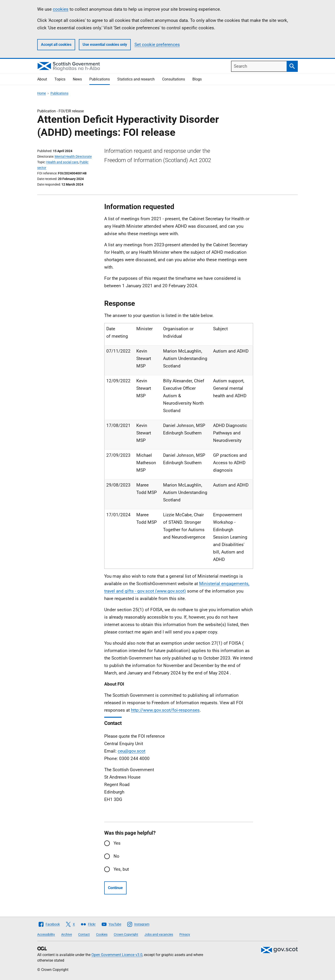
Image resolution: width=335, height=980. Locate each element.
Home (42, 93)
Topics (60, 79)
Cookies (102, 934)
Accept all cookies (56, 45)
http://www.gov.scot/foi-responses (165, 710)
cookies (61, 9)
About (42, 79)
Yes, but (121, 869)
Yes (117, 843)
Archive (67, 934)
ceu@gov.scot (132, 751)
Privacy (185, 934)
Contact (84, 934)
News (77, 79)
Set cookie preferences (157, 45)
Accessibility (46, 934)
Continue (115, 888)
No (116, 856)
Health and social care (62, 162)
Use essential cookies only (105, 45)
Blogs (197, 79)
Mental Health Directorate (73, 157)
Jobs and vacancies (159, 934)
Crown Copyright (126, 934)
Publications (100, 79)
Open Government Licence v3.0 (117, 955)
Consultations (174, 79)
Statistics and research (136, 79)
